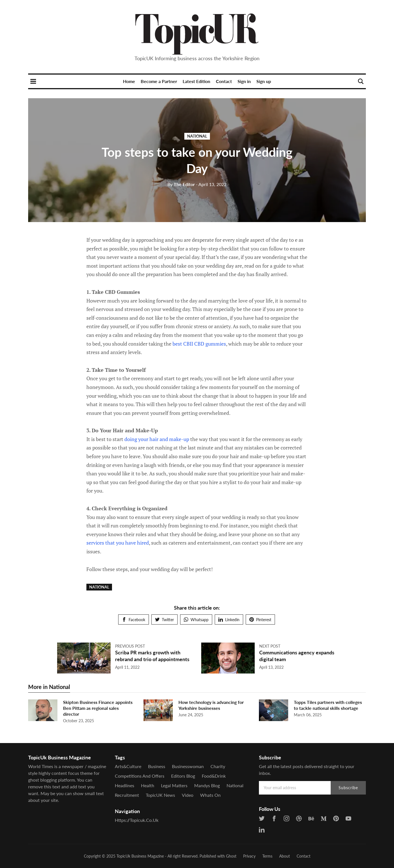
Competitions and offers (140, 776)
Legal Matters (174, 785)
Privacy (249, 856)
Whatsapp (196, 620)
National (197, 136)
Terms (267, 856)
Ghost (231, 856)
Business (157, 766)
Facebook (134, 620)
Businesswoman (188, 766)
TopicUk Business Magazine (140, 856)
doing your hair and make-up (157, 439)
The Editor (181, 184)
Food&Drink (214, 776)
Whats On (210, 795)
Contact (224, 81)
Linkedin (229, 620)
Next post (270, 646)
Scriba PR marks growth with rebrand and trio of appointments (152, 656)
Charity (218, 766)
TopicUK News (160, 795)
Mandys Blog (207, 785)
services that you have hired (118, 543)
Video (188, 795)
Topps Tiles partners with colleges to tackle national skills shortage (328, 705)
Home (129, 81)
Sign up (264, 81)
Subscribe (348, 788)
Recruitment (127, 795)
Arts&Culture (128, 766)
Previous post (130, 646)
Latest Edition (196, 81)
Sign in (244, 81)
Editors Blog (183, 776)
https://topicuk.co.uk (137, 820)
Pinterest (260, 620)
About (285, 856)
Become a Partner (159, 81)
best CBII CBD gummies (199, 344)
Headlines (125, 785)
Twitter (164, 620)
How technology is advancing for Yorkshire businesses (211, 705)
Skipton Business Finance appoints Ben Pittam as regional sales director (98, 708)
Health (148, 785)
